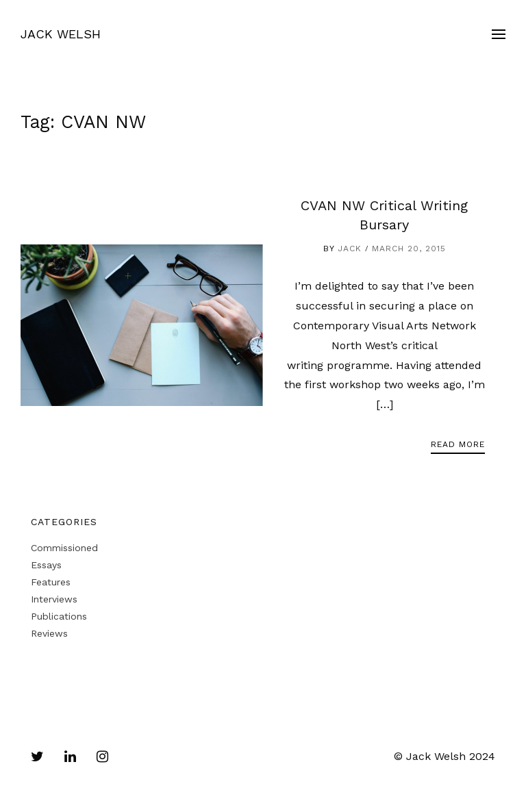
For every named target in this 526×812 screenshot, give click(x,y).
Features (51, 582)
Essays (46, 565)
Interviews (54, 599)
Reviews (49, 633)
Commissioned (64, 548)
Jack (350, 249)
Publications (59, 616)
